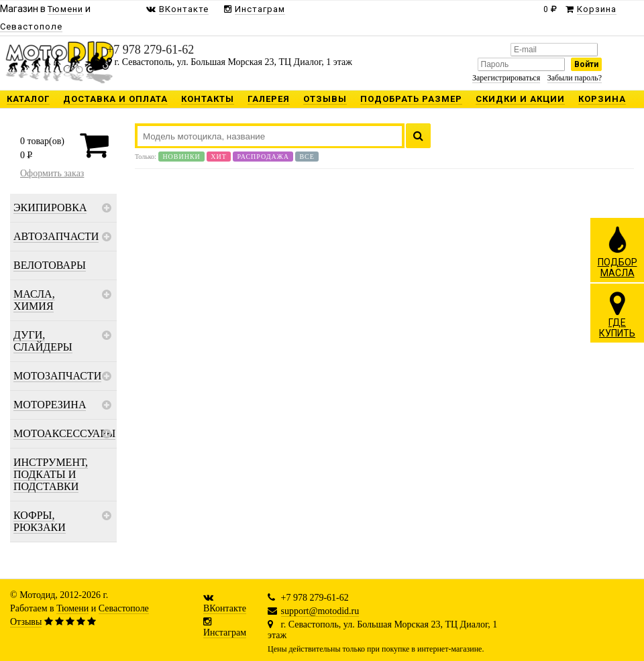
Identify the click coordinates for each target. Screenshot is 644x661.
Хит (219, 157)
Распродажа (263, 157)
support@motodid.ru (320, 611)
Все (307, 157)
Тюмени (72, 608)
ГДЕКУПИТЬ (617, 314)
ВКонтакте (225, 608)
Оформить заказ (52, 173)
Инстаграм (225, 633)
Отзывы (26, 622)
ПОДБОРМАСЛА (618, 251)
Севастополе (124, 608)
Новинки (181, 157)
